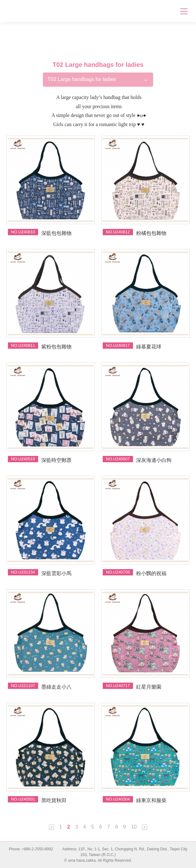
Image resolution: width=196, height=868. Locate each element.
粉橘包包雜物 (151, 233)
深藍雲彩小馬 (56, 573)
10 (134, 827)
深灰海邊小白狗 (154, 460)
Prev (52, 827)
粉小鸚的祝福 (151, 573)
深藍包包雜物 (56, 233)
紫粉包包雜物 (56, 347)
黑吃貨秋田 (54, 800)
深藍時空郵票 (56, 460)
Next (144, 827)
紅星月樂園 (149, 687)
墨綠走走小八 (56, 687)
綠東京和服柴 (151, 800)
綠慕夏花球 (149, 347)
